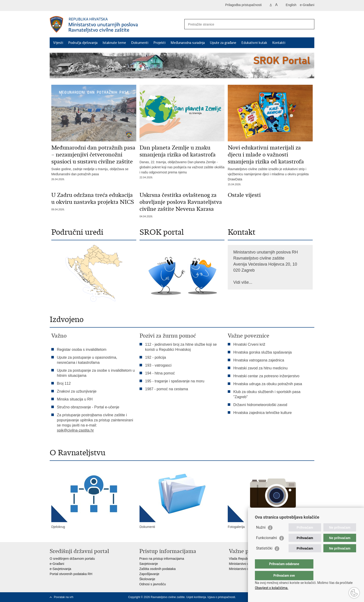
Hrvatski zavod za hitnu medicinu (260, 368)
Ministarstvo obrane (243, 569)
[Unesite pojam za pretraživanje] (244, 24)
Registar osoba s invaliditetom (82, 350)
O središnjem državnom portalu (72, 559)
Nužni (261, 537)
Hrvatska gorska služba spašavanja (263, 352)
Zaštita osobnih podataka (157, 569)
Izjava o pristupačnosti (221, 597)
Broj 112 (64, 383)
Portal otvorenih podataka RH (71, 574)
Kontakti (279, 43)
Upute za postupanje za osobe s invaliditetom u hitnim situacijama (96, 373)
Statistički (264, 558)
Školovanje (147, 579)
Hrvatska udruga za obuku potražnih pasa (268, 384)
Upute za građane (223, 43)
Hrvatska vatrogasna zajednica (259, 360)
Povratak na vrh (64, 597)
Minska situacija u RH (75, 399)
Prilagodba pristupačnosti (243, 5)
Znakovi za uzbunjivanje (77, 391)
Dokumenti (140, 43)
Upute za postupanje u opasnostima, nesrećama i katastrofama (87, 360)
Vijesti (58, 43)
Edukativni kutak (254, 43)
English (291, 5)
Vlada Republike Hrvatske (248, 559)
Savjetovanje (149, 564)
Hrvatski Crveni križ (249, 344)
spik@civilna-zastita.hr (75, 430)
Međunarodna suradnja (188, 43)
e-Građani (307, 5)
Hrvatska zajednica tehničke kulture (263, 413)
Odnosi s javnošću (153, 584)
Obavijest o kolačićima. (272, 588)
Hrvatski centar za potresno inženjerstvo (266, 376)
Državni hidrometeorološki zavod (260, 405)
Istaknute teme (114, 43)
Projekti (159, 43)
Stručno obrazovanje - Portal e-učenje (88, 407)
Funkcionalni (266, 547)
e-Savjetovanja (60, 569)
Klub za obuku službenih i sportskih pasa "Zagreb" (267, 394)
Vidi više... (243, 282)
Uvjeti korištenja (196, 597)
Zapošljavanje (149, 574)
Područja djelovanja (83, 43)
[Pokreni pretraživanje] (309, 24)
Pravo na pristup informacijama (162, 559)
